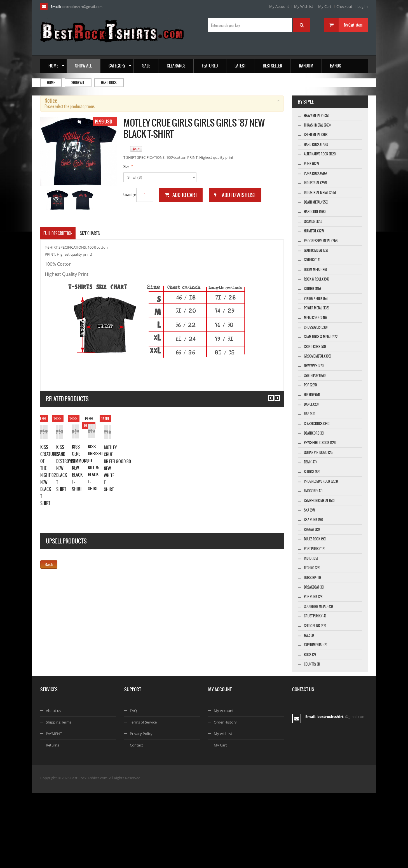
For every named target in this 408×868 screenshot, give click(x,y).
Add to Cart (53, 494)
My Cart (325, 6)
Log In (363, 6)
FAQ (133, 786)
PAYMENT (54, 809)
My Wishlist (304, 6)
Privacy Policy (141, 809)
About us (53, 786)
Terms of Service (143, 797)
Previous (269, 396)
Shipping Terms (59, 797)
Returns (52, 820)
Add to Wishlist (78, 494)
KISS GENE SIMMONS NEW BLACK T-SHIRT (242, 506)
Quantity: (130, 194)
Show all (78, 83)
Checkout (344, 6)
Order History (225, 797)
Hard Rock (109, 83)
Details (103, 494)
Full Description (58, 233)
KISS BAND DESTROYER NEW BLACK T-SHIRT (159, 509)
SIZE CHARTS (90, 233)
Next (275, 396)
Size (126, 167)
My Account (279, 6)
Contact (136, 820)
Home (51, 83)
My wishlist (223, 809)
